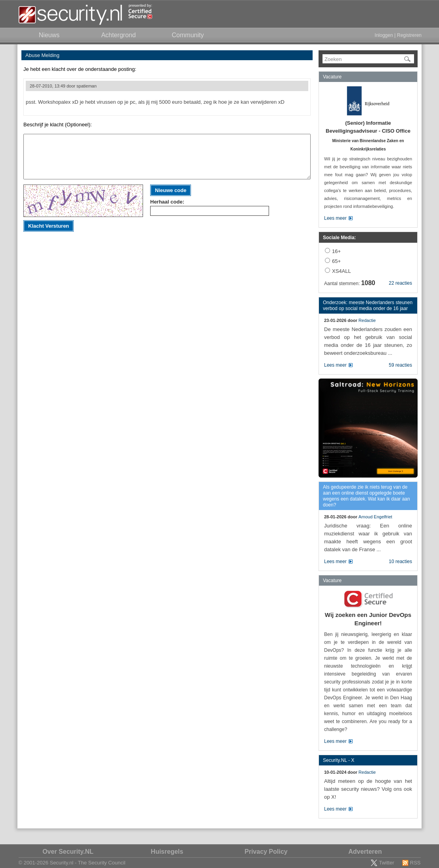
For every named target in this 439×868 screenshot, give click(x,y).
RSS (415, 863)
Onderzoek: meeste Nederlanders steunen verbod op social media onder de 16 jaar (368, 306)
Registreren (409, 35)
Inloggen (384, 35)
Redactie (367, 320)
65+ (336, 261)
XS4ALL (342, 271)
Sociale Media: (339, 238)
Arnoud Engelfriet (375, 517)
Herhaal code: (167, 202)
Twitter (386, 863)
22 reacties (400, 283)
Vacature (332, 77)
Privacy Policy (266, 852)
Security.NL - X (339, 760)
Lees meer (335, 218)
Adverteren (365, 852)
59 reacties (400, 365)
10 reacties (400, 562)
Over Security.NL (68, 852)
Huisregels (167, 852)
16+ (336, 251)
